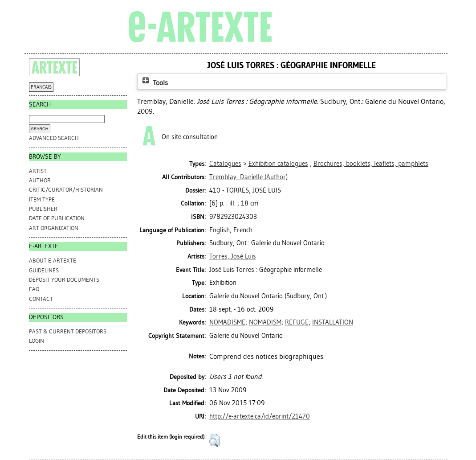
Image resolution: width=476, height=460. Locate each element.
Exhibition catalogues (278, 164)
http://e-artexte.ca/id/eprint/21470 (260, 416)
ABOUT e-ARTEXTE (53, 261)
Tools (154, 83)
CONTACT (41, 299)
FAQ (34, 289)
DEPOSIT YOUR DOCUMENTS (64, 280)
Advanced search (54, 138)
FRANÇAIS (41, 87)
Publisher (43, 209)
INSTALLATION (333, 322)
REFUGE (297, 322)
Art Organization (54, 228)
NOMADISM (265, 322)
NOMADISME (227, 322)
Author (40, 180)
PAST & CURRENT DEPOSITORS (68, 331)
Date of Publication (57, 218)
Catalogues (225, 164)
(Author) (248, 177)
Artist (38, 171)
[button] (214, 440)
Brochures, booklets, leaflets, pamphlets (371, 164)
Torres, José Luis (233, 256)
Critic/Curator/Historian (66, 190)
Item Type (42, 199)
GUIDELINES (44, 270)
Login (37, 341)
